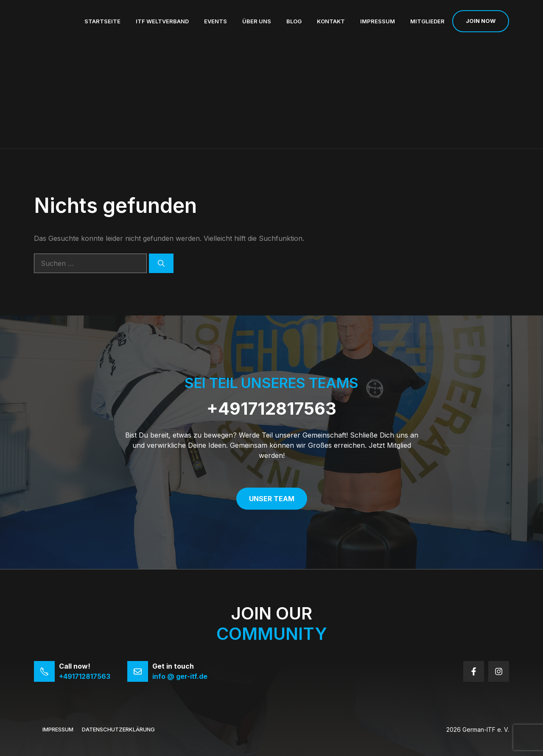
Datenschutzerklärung (118, 729)
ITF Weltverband (162, 21)
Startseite (102, 21)
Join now (481, 21)
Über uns (257, 21)
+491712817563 (271, 409)
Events (216, 21)
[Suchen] (161, 263)
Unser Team (272, 499)
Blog (294, 21)
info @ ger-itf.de (180, 676)
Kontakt (331, 21)
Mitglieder (427, 21)
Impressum (378, 21)
